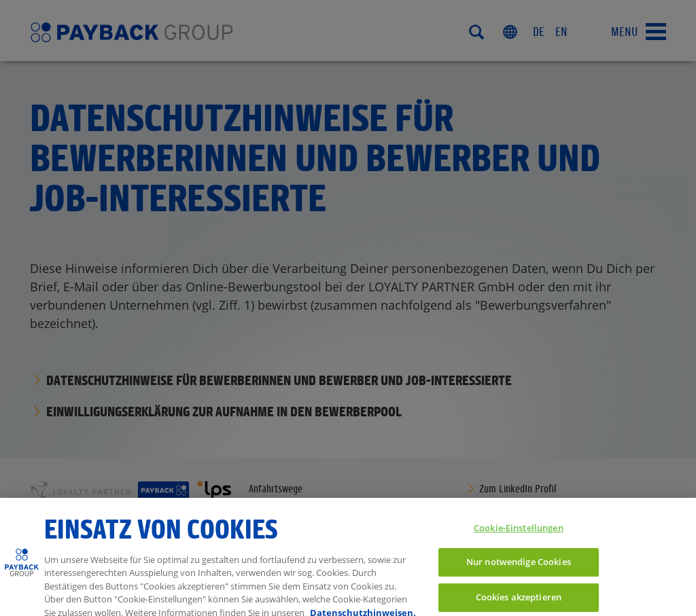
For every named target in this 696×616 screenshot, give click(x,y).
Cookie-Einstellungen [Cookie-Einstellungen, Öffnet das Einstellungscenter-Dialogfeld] (519, 532)
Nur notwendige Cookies (519, 567)
